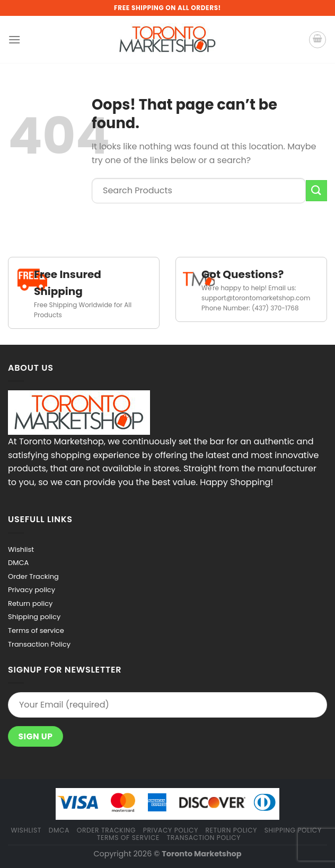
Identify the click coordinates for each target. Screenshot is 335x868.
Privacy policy (32, 590)
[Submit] (316, 190)
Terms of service (36, 630)
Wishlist (21, 549)
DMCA (18, 563)
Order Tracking (33, 576)
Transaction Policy (39, 644)
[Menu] (14, 39)
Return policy (30, 603)
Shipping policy (34, 617)
